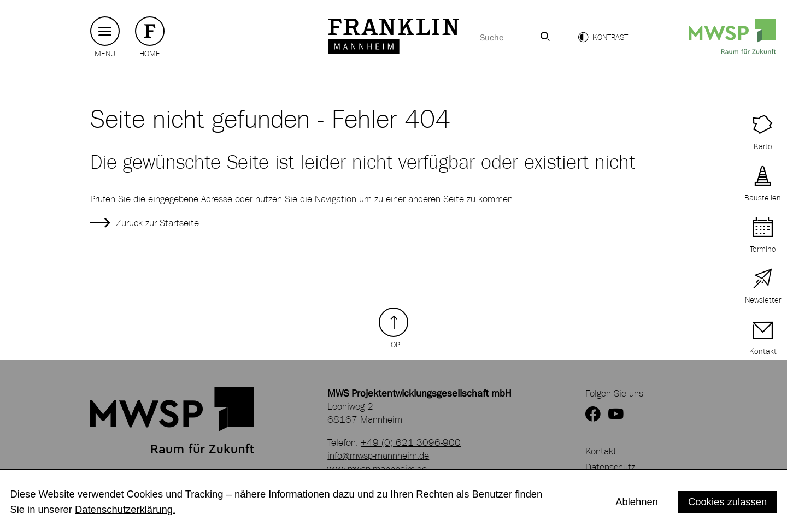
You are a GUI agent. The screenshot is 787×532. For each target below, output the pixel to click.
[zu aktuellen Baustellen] (763, 185)
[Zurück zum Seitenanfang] (393, 329)
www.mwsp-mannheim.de (377, 469)
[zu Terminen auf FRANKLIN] (763, 236)
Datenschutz (610, 467)
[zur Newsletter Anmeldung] (763, 288)
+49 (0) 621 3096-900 (411, 442)
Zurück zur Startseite (157, 223)
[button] (603, 37)
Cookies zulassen (727, 502)
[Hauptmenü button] (105, 31)
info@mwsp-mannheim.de (378, 456)
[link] (545, 36)
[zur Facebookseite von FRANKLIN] (593, 415)
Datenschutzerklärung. (125, 509)
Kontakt (601, 451)
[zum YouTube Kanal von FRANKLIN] (616, 415)
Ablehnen (637, 502)
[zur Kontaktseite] (763, 339)
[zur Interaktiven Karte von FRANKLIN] (763, 134)
